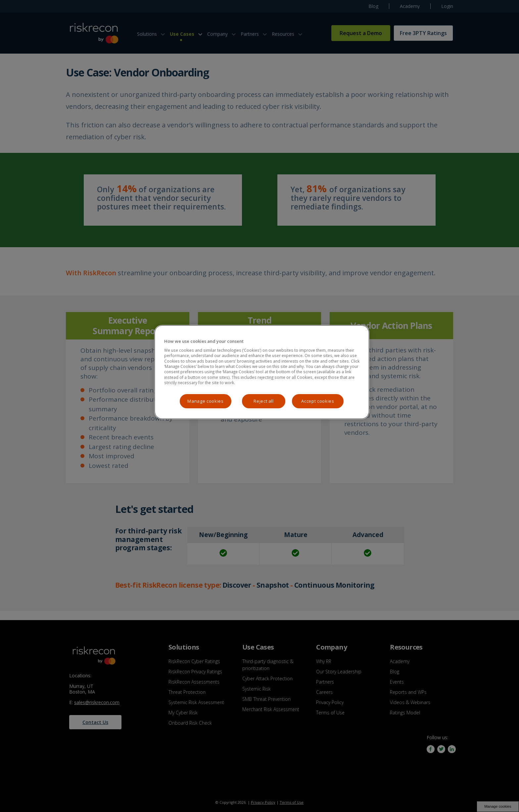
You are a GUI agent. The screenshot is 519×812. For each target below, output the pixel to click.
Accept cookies (318, 401)
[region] (262, 372)
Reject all (264, 401)
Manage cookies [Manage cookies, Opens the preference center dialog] (205, 401)
